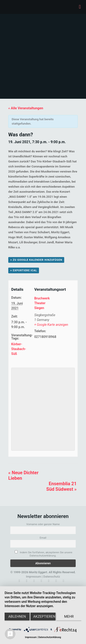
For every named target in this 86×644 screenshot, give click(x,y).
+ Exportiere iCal (24, 270)
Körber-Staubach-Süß (19, 349)
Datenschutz (52, 577)
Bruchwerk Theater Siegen (42, 303)
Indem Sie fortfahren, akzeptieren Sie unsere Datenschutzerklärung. (43, 554)
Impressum (33, 577)
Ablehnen (17, 617)
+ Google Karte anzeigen (51, 325)
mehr (69, 617)
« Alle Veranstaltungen (26, 108)
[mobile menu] (80, 7)
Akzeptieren (44, 617)
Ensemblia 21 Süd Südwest (61, 486)
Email (43, 538)
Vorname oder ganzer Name (43, 524)
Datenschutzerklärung (50, 637)
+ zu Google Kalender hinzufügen (36, 260)
